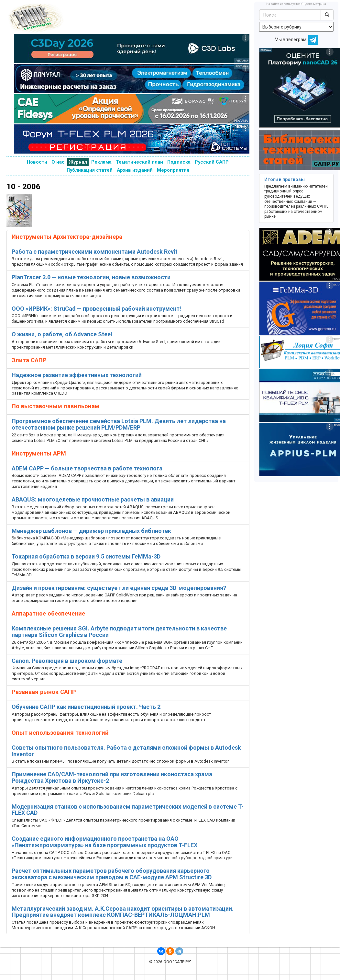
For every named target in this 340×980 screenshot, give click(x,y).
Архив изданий (135, 170)
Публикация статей (90, 170)
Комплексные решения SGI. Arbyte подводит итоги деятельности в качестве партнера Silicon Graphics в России (119, 632)
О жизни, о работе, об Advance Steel (62, 334)
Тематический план (139, 162)
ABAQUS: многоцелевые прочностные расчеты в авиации (93, 499)
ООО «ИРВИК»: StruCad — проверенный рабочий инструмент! (96, 309)
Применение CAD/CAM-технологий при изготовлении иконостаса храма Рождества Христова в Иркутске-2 (112, 777)
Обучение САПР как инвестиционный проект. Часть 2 (86, 707)
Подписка (179, 162)
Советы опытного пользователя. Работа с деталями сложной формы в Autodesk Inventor (126, 751)
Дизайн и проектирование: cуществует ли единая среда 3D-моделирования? (119, 588)
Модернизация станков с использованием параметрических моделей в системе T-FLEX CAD (128, 810)
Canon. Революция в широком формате (67, 661)
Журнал (78, 162)
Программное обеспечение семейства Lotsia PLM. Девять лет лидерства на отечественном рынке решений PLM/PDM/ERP (119, 424)
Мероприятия (173, 170)
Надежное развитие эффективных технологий (77, 375)
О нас (58, 162)
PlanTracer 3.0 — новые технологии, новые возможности (91, 277)
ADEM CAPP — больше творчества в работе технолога (87, 468)
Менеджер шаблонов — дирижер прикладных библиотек (91, 531)
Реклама (101, 162)
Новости (37, 162)
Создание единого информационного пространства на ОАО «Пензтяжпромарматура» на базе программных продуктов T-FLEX (104, 842)
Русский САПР (212, 162)
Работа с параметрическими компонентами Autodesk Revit (95, 252)
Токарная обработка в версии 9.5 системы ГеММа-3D (86, 556)
